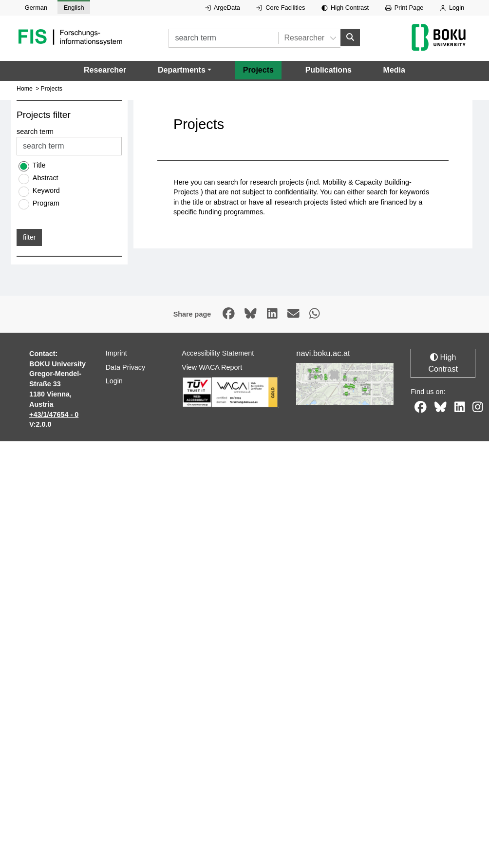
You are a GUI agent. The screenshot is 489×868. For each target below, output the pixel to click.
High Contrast (345, 8)
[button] (185, 70)
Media (394, 69)
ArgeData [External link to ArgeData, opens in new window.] (223, 8)
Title (39, 165)
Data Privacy (126, 367)
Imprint (116, 353)
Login (452, 8)
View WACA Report (212, 367)
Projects (258, 69)
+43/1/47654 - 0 (54, 414)
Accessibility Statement (218, 353)
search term (35, 132)
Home (25, 89)
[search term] (223, 38)
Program (46, 203)
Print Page (404, 8)
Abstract (46, 178)
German (36, 8)
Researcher (105, 69)
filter (29, 237)
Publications (329, 69)
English (74, 8)
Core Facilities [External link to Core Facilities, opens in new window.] (281, 8)
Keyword (46, 190)
